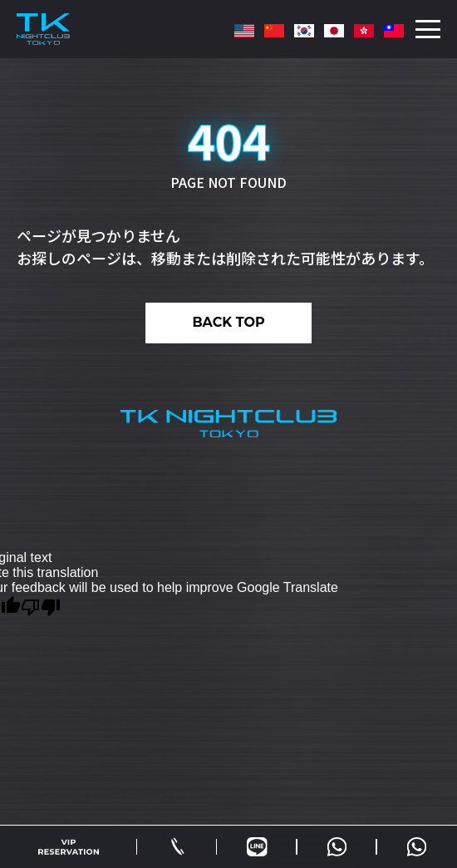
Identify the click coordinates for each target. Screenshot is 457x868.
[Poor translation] (41, 606)
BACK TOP (228, 322)
